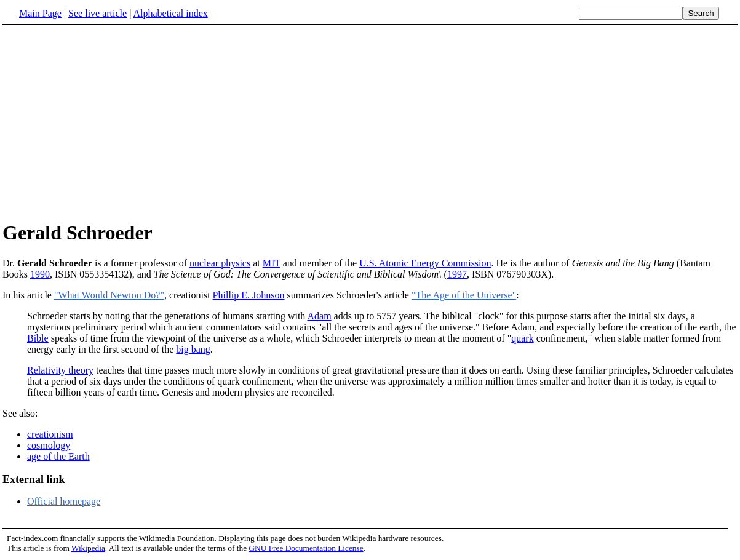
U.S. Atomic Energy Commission (425, 263)
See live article (97, 13)
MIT (272, 263)
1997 (457, 274)
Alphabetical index (170, 13)
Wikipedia (88, 548)
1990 (40, 274)
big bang (193, 349)
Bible (38, 338)
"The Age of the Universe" (464, 295)
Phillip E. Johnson (249, 295)
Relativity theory (60, 370)
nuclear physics (220, 263)
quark (522, 338)
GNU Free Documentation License (306, 548)
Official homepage (64, 501)
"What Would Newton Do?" (109, 295)
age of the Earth (58, 456)
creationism (50, 434)
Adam (319, 316)
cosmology (49, 445)
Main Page (40, 13)
